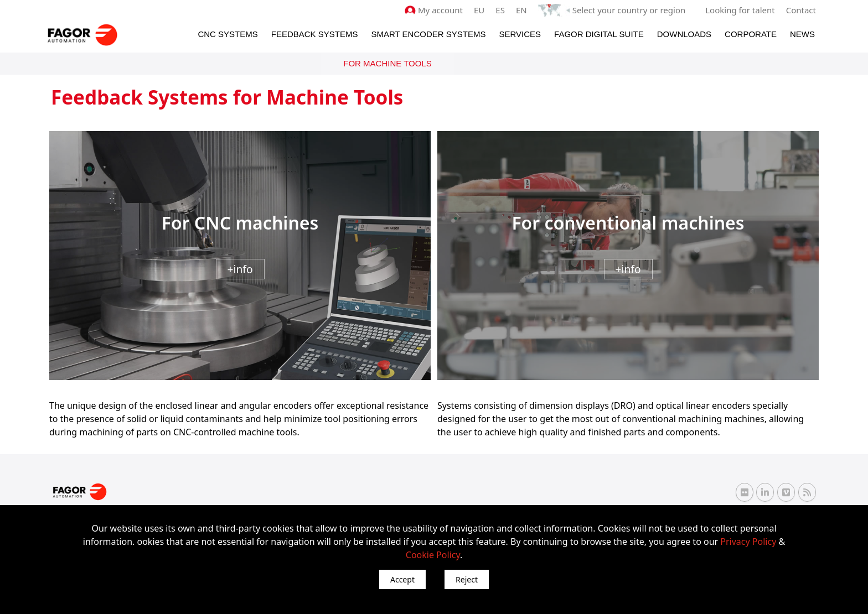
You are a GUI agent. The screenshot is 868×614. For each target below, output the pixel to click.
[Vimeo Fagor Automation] (786, 492)
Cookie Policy (433, 555)
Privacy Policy (748, 542)
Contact (801, 10)
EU (479, 10)
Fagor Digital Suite (599, 34)
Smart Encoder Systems (428, 34)
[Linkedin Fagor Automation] (765, 492)
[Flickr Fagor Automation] (745, 492)
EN (521, 10)
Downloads (684, 34)
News (802, 34)
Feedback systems (315, 34)
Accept (402, 579)
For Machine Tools (387, 63)
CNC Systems (228, 34)
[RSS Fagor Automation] (807, 492)
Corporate (751, 34)
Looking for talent (740, 10)
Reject (467, 579)
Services (520, 34)
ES (500, 10)
